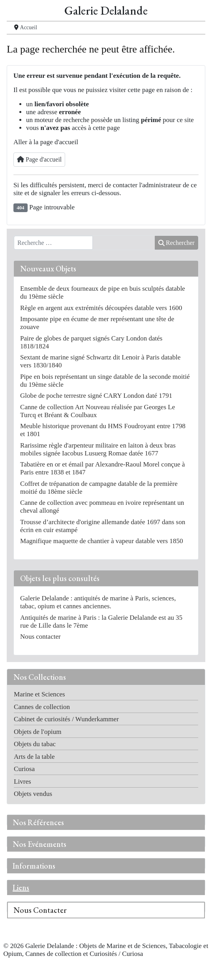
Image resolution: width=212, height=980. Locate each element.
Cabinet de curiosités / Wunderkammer (66, 719)
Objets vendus (33, 794)
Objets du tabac (35, 744)
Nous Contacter (40, 910)
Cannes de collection (42, 707)
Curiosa (24, 769)
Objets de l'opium (38, 732)
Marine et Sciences (39, 694)
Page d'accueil (39, 159)
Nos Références (38, 822)
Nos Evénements (39, 844)
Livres (23, 782)
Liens (21, 888)
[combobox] (53, 243)
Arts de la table (34, 757)
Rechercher (176, 243)
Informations (34, 866)
